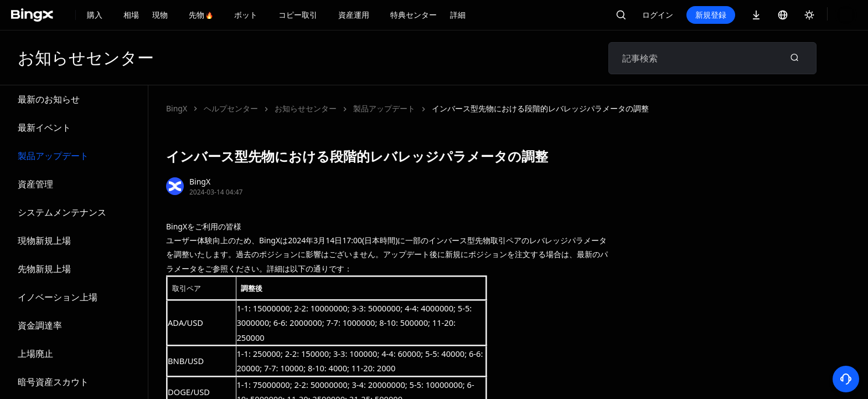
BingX (177, 108)
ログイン (695, 15)
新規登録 (748, 15)
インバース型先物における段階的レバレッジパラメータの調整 (383, 108)
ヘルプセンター (231, 108)
